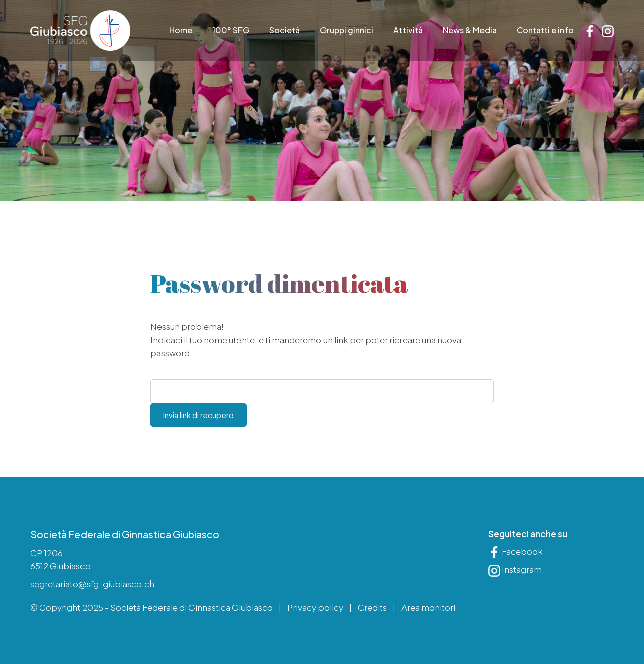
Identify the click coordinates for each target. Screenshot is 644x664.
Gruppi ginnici (347, 30)
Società (285, 30)
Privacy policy (315, 607)
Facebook (515, 552)
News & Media (470, 30)
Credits (372, 607)
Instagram (515, 570)
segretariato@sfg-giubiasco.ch (92, 584)
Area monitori (428, 607)
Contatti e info (545, 30)
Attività (408, 30)
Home (181, 30)
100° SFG (231, 30)
